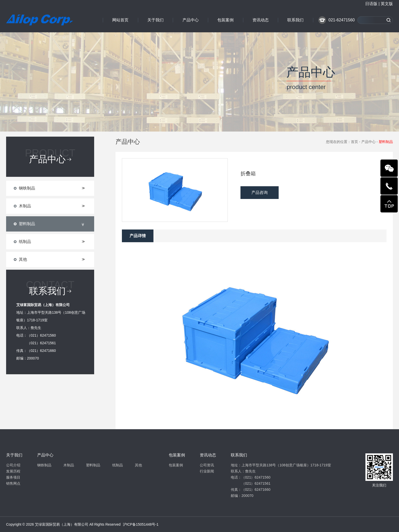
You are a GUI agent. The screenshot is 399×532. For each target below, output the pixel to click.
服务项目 (13, 477)
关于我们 (155, 20)
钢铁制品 (44, 465)
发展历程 (13, 471)
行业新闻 (207, 471)
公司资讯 (207, 465)
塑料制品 (93, 465)
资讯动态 (261, 20)
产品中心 (191, 20)
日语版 (371, 4)
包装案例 (225, 20)
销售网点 (13, 483)
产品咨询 (260, 192)
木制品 (69, 465)
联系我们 (295, 20)
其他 (138, 465)
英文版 (387, 4)
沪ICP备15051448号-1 (141, 524)
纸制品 (118, 465)
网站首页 (120, 20)
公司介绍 (13, 465)
